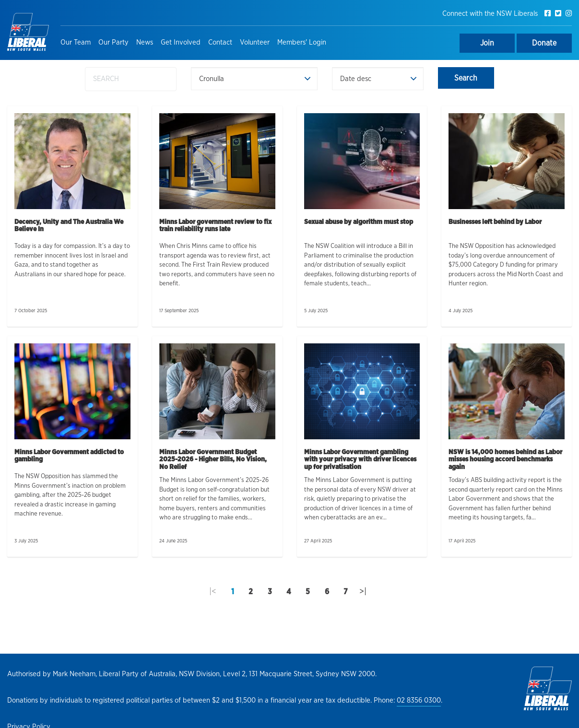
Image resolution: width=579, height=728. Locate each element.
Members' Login (302, 42)
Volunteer (255, 42)
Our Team (76, 42)
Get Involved (181, 42)
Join (487, 43)
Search (466, 78)
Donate (544, 43)
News (145, 42)
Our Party (113, 42)
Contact (220, 42)
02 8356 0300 (419, 700)
